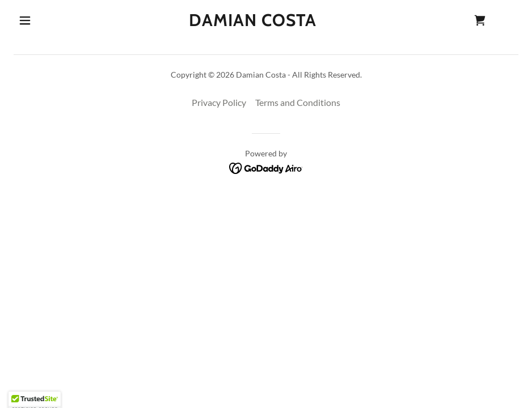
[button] (25, 20)
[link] (252, 22)
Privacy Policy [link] (219, 102)
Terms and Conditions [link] (298, 102)
